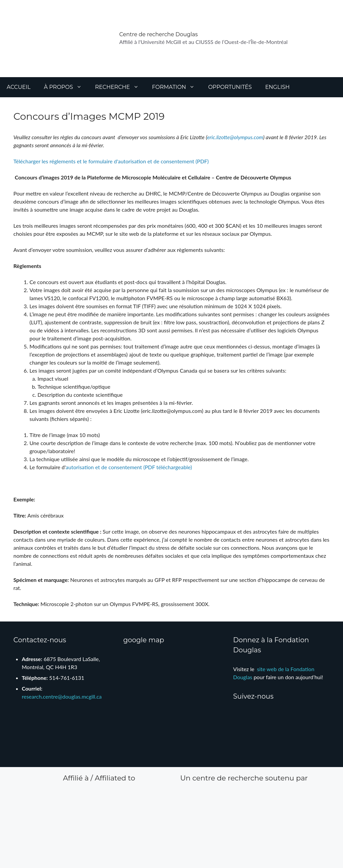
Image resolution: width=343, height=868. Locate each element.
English (278, 87)
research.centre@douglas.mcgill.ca (62, 696)
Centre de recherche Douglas (158, 34)
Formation (177, 87)
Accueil (19, 87)
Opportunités (230, 87)
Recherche (120, 87)
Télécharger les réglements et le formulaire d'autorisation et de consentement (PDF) (111, 161)
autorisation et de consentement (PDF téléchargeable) (129, 467)
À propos (66, 87)
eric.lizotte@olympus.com (235, 137)
